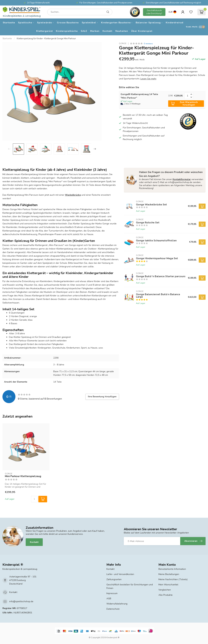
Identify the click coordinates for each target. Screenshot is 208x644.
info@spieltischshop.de (21, 601)
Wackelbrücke (73, 195)
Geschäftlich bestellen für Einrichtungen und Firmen (130, 586)
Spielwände (44, 23)
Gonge (123, 44)
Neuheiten (122, 31)
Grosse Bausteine (68, 23)
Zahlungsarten (114, 579)
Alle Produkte (166, 595)
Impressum (112, 593)
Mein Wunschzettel (168, 585)
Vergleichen (165, 590)
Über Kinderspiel (142, 31)
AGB (109, 599)
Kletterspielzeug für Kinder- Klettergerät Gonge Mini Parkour (46, 39)
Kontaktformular (182, 179)
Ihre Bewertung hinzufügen (102, 397)
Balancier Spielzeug (148, 23)
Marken (95, 31)
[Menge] (34, 499)
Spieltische (25, 23)
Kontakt (107, 31)
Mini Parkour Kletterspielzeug (23, 476)
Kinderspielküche (67, 31)
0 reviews (148, 44)
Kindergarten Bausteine (116, 23)
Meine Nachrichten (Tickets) (173, 579)
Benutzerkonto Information (172, 569)
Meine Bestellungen (169, 574)
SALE (84, 31)
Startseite (9, 23)
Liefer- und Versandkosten (120, 574)
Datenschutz (113, 609)
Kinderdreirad (175, 23)
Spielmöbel (89, 23)
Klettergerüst (45, 31)
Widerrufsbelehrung (117, 604)
